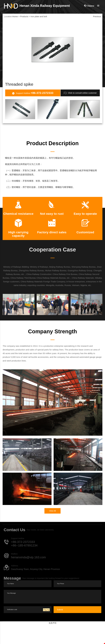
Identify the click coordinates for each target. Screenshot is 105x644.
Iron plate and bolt (39, 16)
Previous (97, 16)
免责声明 (52, 642)
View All (53, 530)
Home (15, 16)
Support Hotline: (33, 101)
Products (24, 16)
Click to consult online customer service (80, 101)
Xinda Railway (37, 6)
